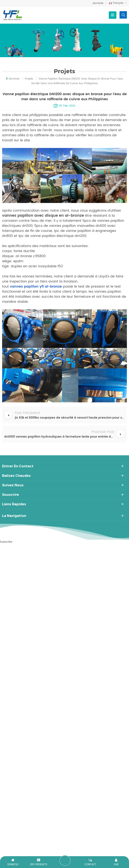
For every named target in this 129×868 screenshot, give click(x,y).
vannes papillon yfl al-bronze (35, 287)
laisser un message (65, 861)
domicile (98, 3)
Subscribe (6, 542)
